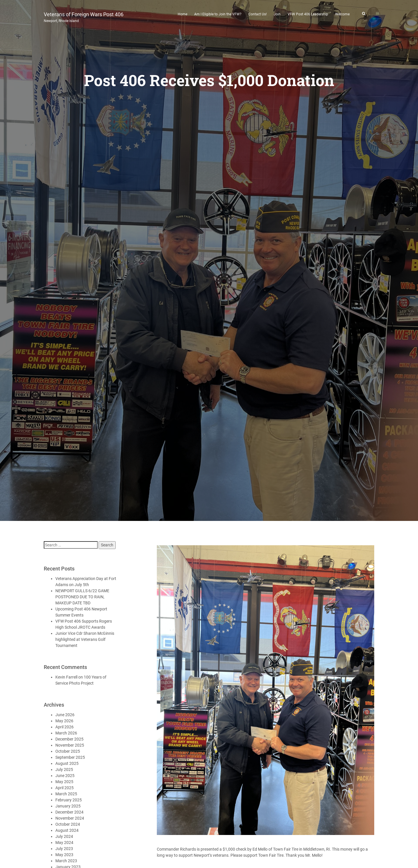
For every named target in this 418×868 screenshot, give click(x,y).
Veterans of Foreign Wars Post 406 (84, 17)
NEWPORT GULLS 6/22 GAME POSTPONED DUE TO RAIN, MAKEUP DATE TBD (82, 597)
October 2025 (68, 751)
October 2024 (68, 824)
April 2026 (64, 727)
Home (182, 14)
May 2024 (64, 843)
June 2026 (65, 715)
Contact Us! (258, 14)
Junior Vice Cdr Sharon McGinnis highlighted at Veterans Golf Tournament (85, 639)
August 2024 (67, 830)
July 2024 (64, 836)
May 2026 (64, 721)
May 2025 (64, 782)
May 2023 (64, 855)
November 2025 (70, 745)
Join (277, 14)
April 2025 (64, 788)
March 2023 (66, 861)
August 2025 (67, 763)
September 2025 (70, 757)
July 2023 (64, 849)
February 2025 (69, 800)
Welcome (342, 14)
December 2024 (69, 812)
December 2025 (69, 739)
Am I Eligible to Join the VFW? (218, 14)
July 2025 (64, 769)
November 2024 (70, 818)
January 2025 (68, 806)
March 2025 (66, 794)
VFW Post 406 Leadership (308, 14)
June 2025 (65, 776)
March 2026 (66, 733)
